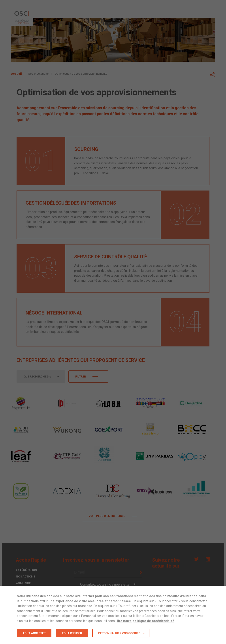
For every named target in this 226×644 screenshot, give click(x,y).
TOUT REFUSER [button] (72, 633)
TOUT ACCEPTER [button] (34, 633)
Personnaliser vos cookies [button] (119, 633)
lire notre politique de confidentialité (146, 621)
